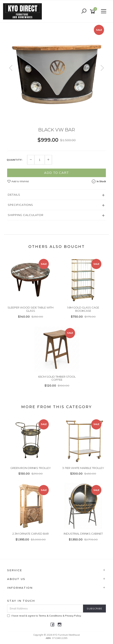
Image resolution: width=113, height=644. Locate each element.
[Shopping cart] (93, 11)
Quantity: (15, 160)
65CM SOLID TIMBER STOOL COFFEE (57, 378)
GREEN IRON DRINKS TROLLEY (31, 468)
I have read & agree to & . (44, 616)
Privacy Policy (73, 616)
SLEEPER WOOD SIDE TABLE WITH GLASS (30, 309)
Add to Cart (56, 173)
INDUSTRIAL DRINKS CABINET (83, 534)
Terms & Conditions (50, 616)
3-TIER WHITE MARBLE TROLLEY (83, 468)
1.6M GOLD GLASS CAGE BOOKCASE (83, 309)
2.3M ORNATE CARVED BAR (31, 534)
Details (14, 195)
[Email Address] (45, 609)
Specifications (20, 205)
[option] (56, 72)
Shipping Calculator (26, 215)
